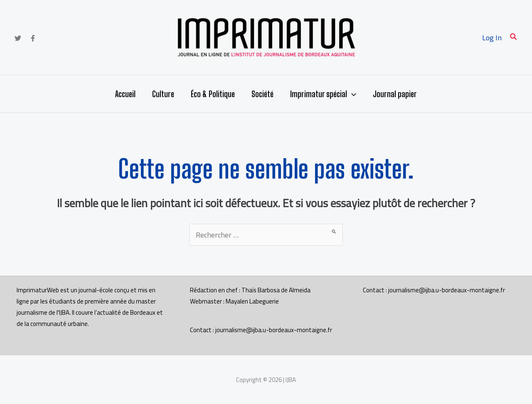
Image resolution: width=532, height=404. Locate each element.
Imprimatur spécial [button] (323, 94)
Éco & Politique (213, 94)
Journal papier (395, 94)
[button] (514, 38)
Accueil (125, 94)
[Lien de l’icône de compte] (492, 38)
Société (262, 94)
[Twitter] (18, 38)
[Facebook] (33, 38)
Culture (163, 94)
